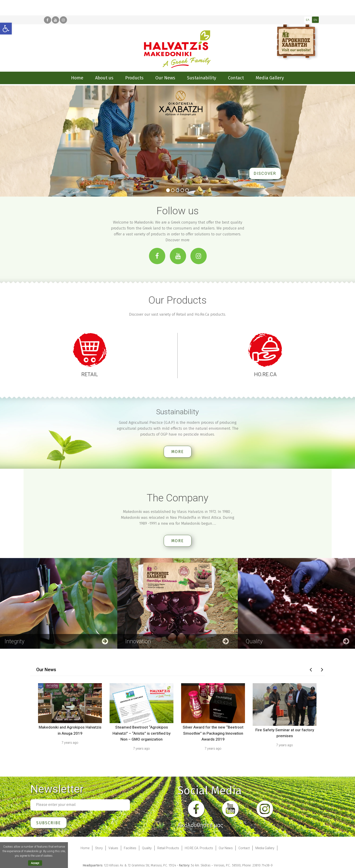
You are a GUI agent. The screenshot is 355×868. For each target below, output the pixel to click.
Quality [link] (147, 848)
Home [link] (85, 848)
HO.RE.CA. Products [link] (199, 848)
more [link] (178, 452)
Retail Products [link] (168, 848)
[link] (6, 29)
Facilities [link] (130, 848)
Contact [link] (244, 848)
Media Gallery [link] (265, 848)
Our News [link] (226, 848)
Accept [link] (35, 863)
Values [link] (113, 848)
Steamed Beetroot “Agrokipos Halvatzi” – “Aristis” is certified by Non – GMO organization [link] (142, 733)
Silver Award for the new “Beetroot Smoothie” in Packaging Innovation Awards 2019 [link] (213, 733)
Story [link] (99, 848)
